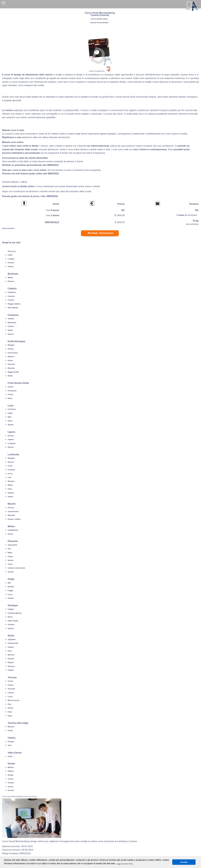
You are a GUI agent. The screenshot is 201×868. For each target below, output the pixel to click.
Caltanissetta (13, 643)
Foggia (10, 591)
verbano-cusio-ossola (16, 568)
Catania (11, 647)
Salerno (11, 334)
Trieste (10, 394)
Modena (11, 357)
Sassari (11, 628)
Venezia (11, 783)
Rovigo (11, 775)
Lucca (10, 697)
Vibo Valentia (13, 308)
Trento (10, 731)
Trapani (11, 670)
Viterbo (11, 425)
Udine (10, 398)
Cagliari (11, 609)
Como (10, 466)
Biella (10, 553)
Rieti (9, 417)
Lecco (10, 474)
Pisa (9, 704)
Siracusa (11, 666)
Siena (10, 716)
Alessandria (12, 545)
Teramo (11, 267)
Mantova (11, 481)
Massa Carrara (13, 700)
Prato (10, 712)
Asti (9, 549)
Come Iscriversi (8, 228)
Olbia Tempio (13, 621)
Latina (10, 413)
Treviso (11, 779)
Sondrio (11, 493)
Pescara (11, 263)
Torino (10, 564)
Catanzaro (12, 292)
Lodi (9, 477)
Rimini (10, 376)
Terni (10, 745)
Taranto (11, 598)
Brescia (11, 462)
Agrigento (12, 639)
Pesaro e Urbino (14, 519)
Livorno (11, 693)
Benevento (12, 323)
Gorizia (11, 387)
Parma (10, 360)
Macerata (11, 515)
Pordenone (12, 391)
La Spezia (12, 443)
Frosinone (12, 409)
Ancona (11, 508)
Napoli (10, 330)
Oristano (11, 625)
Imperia (11, 440)
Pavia (10, 489)
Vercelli (11, 572)
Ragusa (11, 662)
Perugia (11, 742)
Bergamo (11, 458)
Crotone (11, 300)
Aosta (10, 756)
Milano (10, 485)
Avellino (11, 319)
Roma (10, 421)
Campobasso (13, 530)
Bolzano (11, 727)
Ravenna (11, 368)
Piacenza (11, 364)
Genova (11, 436)
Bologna (11, 345)
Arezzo (10, 681)
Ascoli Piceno (13, 512)
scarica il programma (97, 71)
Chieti (10, 255)
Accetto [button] (184, 862)
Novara (11, 560)
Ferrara (11, 349)
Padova (11, 771)
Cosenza (11, 296)
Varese (10, 497)
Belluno (11, 767)
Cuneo (10, 557)
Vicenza (11, 790)
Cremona (11, 470)
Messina (11, 655)
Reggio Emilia (13, 372)
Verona (10, 787)
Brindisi (11, 587)
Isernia (10, 534)
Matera (10, 278)
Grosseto (11, 689)
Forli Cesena (13, 353)
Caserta (11, 326)
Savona (11, 447)
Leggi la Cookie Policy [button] (125, 864)
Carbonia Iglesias (15, 613)
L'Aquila (11, 259)
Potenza (11, 281)
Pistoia (10, 708)
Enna (10, 651)
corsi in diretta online (99, 19)
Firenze (11, 685)
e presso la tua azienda (99, 23)
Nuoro (10, 617)
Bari (9, 583)
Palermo (11, 659)
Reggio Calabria (14, 304)
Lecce (10, 594)
